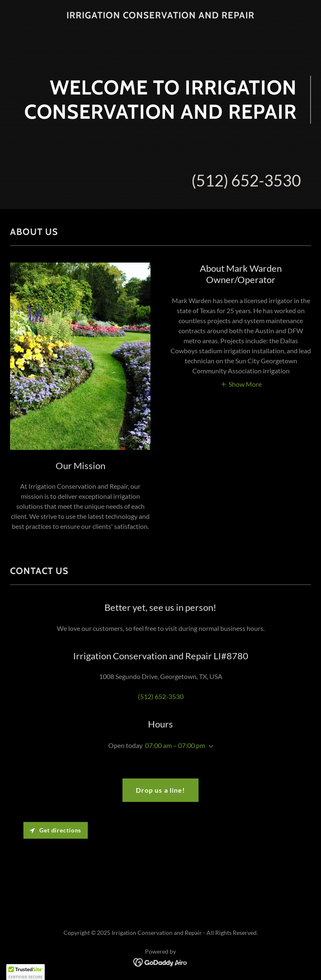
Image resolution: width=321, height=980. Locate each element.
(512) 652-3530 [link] (246, 180)
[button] (241, 384)
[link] (160, 16)
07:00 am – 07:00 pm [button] (175, 745)
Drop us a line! (160, 790)
